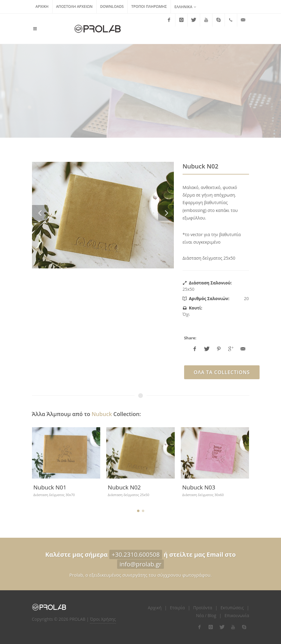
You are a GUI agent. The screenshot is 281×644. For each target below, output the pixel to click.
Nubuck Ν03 (199, 487)
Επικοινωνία (237, 615)
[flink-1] (200, 627)
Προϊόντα (203, 608)
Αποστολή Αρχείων (74, 6)
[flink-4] (233, 627)
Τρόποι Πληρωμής (149, 6)
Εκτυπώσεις (232, 608)
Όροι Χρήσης (103, 619)
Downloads (112, 6)
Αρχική (42, 6)
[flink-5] (244, 627)
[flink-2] (211, 627)
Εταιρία (177, 608)
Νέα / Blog (206, 615)
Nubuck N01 (50, 487)
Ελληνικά (185, 7)
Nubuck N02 (124, 487)
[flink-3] (222, 627)
